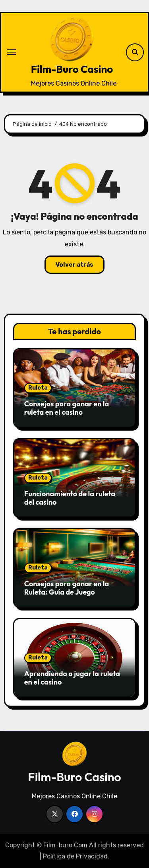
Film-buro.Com (65, 845)
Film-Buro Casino (72, 69)
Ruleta (38, 388)
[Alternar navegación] (12, 52)
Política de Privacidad (75, 856)
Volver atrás (74, 265)
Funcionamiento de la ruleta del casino (70, 498)
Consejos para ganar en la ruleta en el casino (67, 408)
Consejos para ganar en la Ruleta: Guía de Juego (67, 588)
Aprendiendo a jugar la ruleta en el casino (72, 678)
